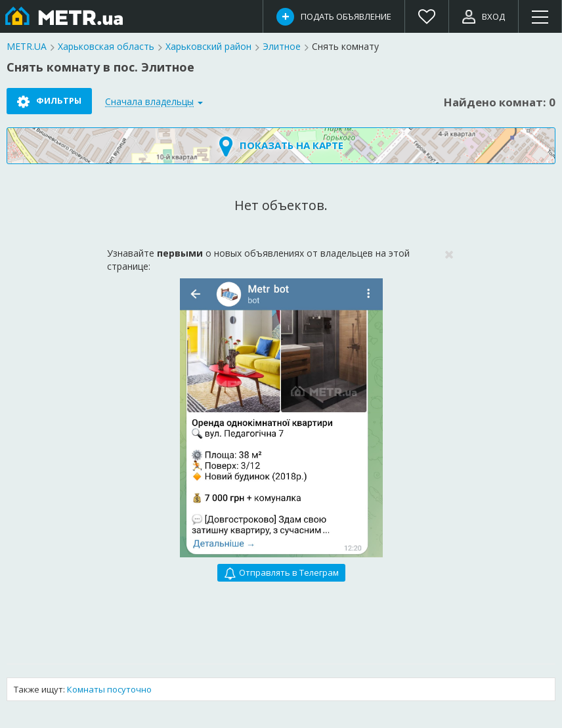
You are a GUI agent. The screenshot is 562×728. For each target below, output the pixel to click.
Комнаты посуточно (109, 689)
